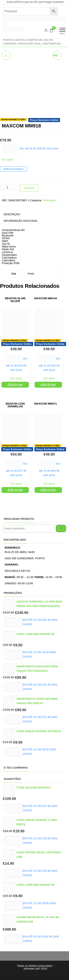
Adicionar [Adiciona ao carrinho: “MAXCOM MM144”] (48, 385)
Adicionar (29, 188)
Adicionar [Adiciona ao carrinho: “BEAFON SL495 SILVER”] (15, 385)
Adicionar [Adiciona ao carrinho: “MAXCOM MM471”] (48, 490)
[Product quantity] (9, 187)
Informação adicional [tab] (21, 221)
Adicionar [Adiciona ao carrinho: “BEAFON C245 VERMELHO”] (15, 490)
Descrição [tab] (12, 214)
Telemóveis (49, 200)
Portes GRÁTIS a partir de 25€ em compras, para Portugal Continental (32, 42)
